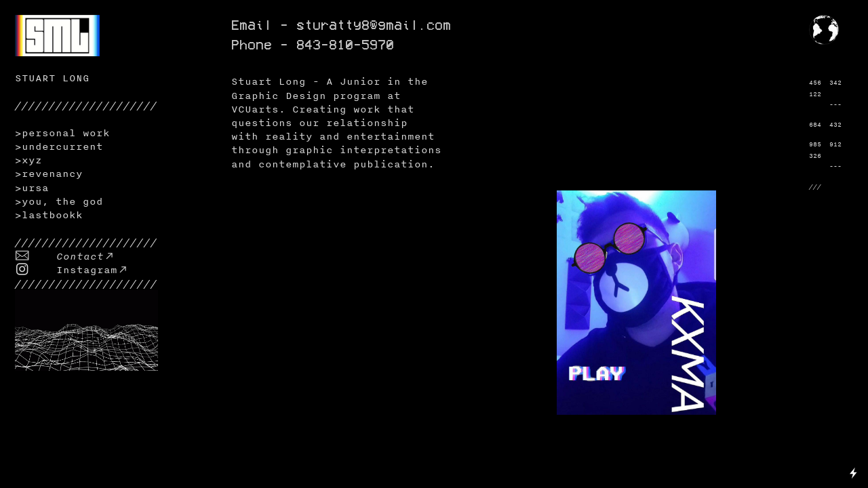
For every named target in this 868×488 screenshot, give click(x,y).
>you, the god (59, 201)
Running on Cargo (854, 414)
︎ (847, 21)
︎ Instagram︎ (72, 269)
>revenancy (49, 173)
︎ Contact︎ (65, 256)
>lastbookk (49, 215)
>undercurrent (59, 146)
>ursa (32, 187)
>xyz (28, 160)
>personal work (62, 133)
